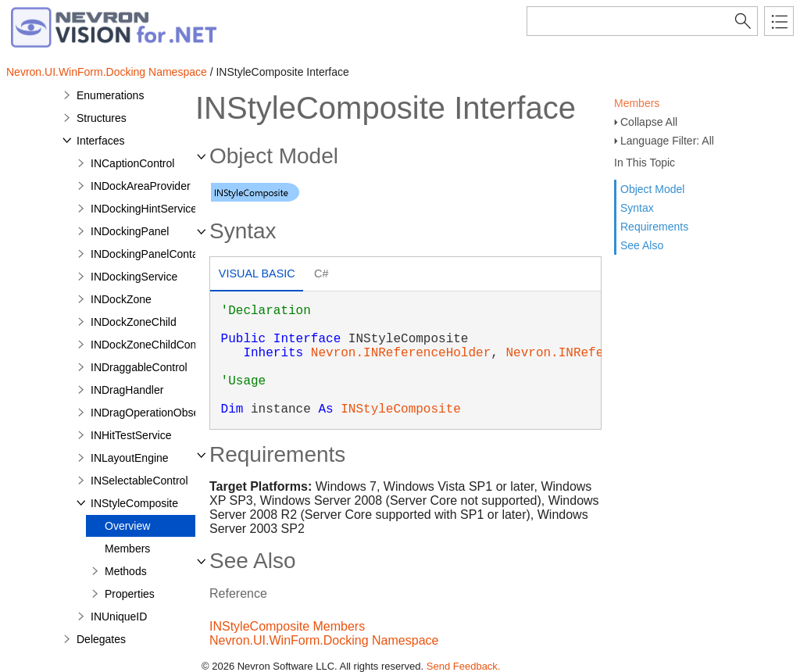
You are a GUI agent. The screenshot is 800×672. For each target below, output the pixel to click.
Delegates (101, 639)
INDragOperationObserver (154, 413)
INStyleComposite (134, 503)
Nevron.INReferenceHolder (401, 353)
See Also (642, 245)
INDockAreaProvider (141, 186)
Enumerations (110, 95)
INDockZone (121, 299)
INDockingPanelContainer (154, 254)
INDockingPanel (130, 231)
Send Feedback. (464, 666)
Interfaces (100, 141)
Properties (130, 594)
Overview (127, 526)
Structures (102, 118)
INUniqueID (119, 617)
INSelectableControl (139, 481)
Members (637, 103)
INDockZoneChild (134, 322)
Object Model (652, 189)
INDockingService (134, 277)
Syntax (637, 208)
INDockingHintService (144, 209)
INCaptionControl (132, 163)
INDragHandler (127, 390)
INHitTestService (131, 435)
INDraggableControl (139, 367)
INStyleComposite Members (287, 626)
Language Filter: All (667, 141)
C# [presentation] (321, 273)
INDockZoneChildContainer (157, 345)
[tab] (257, 275)
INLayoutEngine (130, 458)
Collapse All (649, 122)
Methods (126, 571)
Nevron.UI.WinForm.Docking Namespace (107, 72)
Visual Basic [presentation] (257, 273)
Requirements (654, 227)
